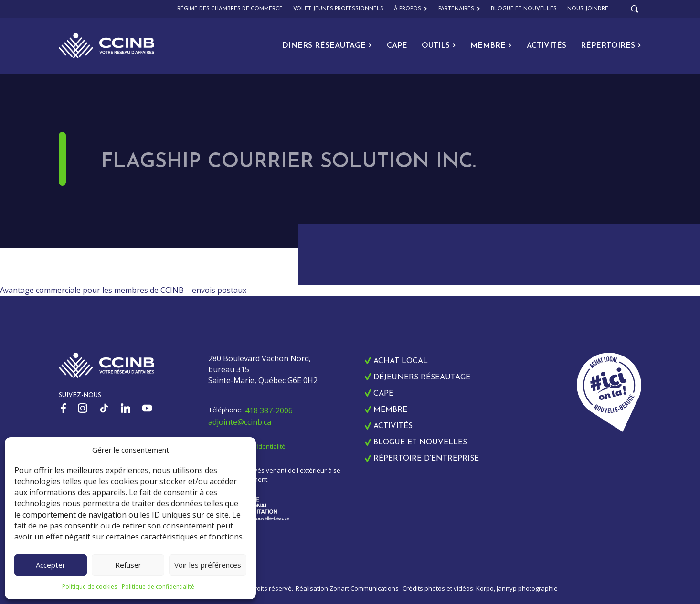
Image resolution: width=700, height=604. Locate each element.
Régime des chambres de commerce (230, 9)
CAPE (397, 46)
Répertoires (611, 46)
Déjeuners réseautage (422, 377)
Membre (491, 46)
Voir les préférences (208, 565)
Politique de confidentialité (158, 587)
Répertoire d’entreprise (426, 459)
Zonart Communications (364, 588)
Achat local (401, 361)
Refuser (128, 565)
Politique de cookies (90, 587)
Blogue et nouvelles (524, 9)
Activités (546, 46)
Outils (439, 46)
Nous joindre (588, 9)
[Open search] (635, 9)
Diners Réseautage (327, 46)
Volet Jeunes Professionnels (338, 9)
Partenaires (459, 9)
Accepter (51, 565)
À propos (411, 9)
